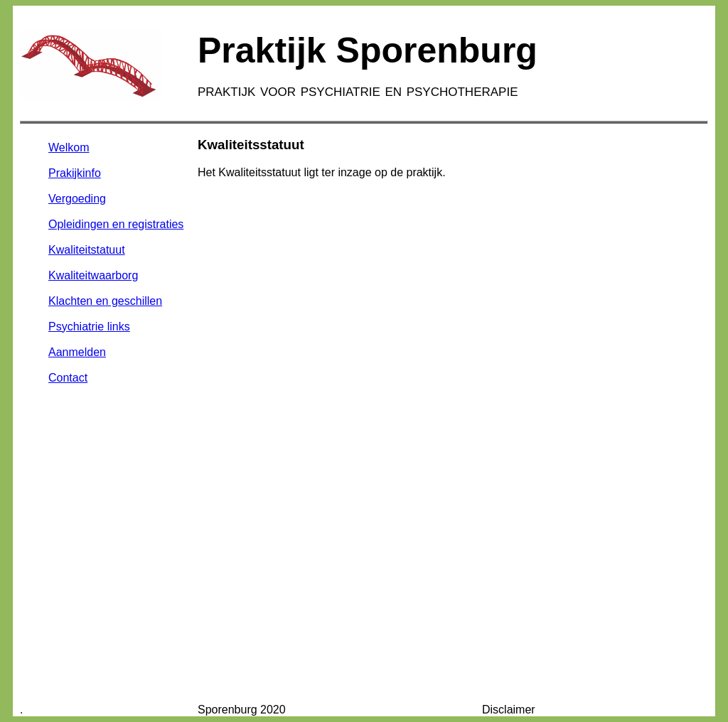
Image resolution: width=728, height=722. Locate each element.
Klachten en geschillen (105, 301)
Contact (68, 378)
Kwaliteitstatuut (87, 250)
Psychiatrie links (89, 327)
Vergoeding (77, 199)
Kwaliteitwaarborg (93, 275)
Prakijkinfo (75, 173)
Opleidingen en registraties (116, 224)
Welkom (69, 147)
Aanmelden (77, 352)
